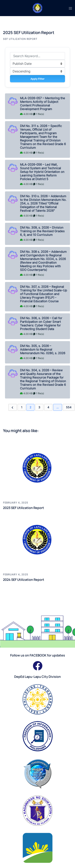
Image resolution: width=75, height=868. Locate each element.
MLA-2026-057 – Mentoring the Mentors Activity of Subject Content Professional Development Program (42, 104)
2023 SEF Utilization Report (23, 508)
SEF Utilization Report (20, 39)
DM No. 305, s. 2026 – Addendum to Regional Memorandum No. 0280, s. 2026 (43, 350)
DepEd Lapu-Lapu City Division (37, 677)
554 (69, 407)
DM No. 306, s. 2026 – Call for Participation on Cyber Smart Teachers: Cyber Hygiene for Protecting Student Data (41, 324)
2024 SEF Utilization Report (24, 580)
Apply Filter (37, 79)
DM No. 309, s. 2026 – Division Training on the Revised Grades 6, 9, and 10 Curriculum (42, 231)
